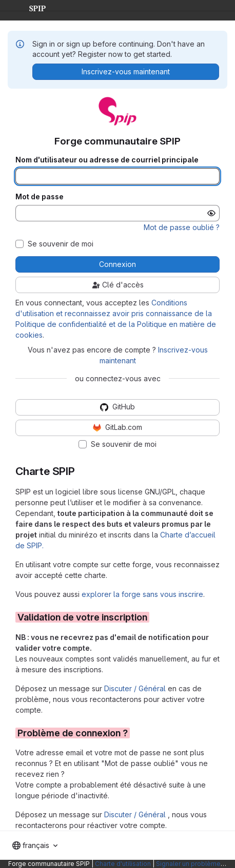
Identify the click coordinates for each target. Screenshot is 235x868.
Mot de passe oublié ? (182, 227)
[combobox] (35, 845)
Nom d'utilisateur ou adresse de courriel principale (107, 160)
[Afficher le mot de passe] (211, 213)
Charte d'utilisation (123, 864)
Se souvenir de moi (61, 244)
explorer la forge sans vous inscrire (142, 594)
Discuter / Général (136, 688)
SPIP (29, 7)
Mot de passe (40, 197)
